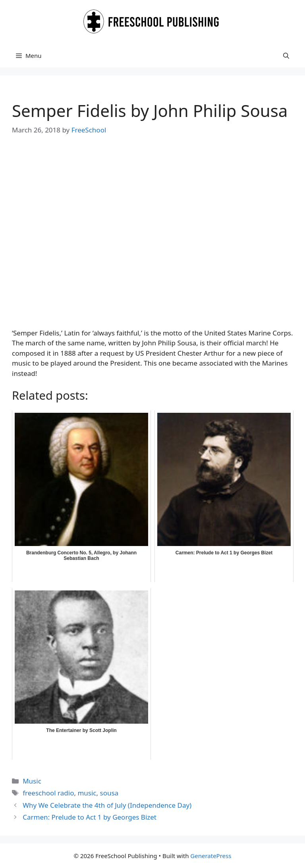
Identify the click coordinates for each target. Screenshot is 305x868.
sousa (109, 793)
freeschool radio (48, 793)
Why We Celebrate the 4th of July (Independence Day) (107, 805)
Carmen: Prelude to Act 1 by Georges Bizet (90, 817)
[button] (286, 56)
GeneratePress (211, 856)
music (87, 793)
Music (32, 781)
